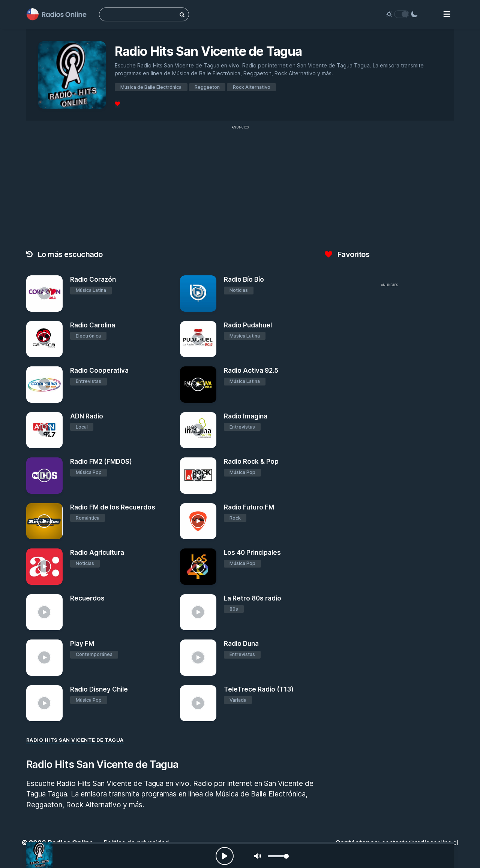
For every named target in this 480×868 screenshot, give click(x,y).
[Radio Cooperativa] (44, 385)
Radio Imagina (246, 416)
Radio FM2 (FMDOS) (101, 462)
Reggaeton (207, 87)
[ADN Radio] (44, 430)
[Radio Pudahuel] (198, 339)
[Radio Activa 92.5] (198, 385)
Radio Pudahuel (248, 325)
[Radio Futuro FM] (198, 521)
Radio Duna (241, 644)
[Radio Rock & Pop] (198, 476)
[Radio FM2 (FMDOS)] (44, 476)
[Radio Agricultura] (44, 567)
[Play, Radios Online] (225, 856)
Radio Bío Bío (244, 279)
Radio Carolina (93, 325)
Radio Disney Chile (99, 689)
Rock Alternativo (252, 87)
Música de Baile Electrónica (151, 87)
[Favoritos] (117, 104)
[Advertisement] (240, 186)
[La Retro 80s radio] (198, 612)
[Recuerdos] (44, 612)
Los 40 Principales (252, 553)
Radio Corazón (93, 279)
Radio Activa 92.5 (251, 371)
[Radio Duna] (198, 658)
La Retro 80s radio (253, 598)
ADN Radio (87, 416)
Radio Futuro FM (249, 507)
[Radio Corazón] (44, 294)
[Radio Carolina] (44, 339)
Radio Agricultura (97, 553)
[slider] (278, 856)
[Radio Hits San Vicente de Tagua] (39, 855)
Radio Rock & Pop (251, 462)
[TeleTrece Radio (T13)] (198, 703)
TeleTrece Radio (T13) (259, 689)
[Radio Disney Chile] (44, 703)
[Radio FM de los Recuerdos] (44, 521)
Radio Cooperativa (99, 371)
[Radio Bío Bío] (198, 294)
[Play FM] (44, 658)
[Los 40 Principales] (198, 567)
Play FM (82, 644)
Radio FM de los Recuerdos (113, 507)
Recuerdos (87, 598)
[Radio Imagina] (198, 430)
